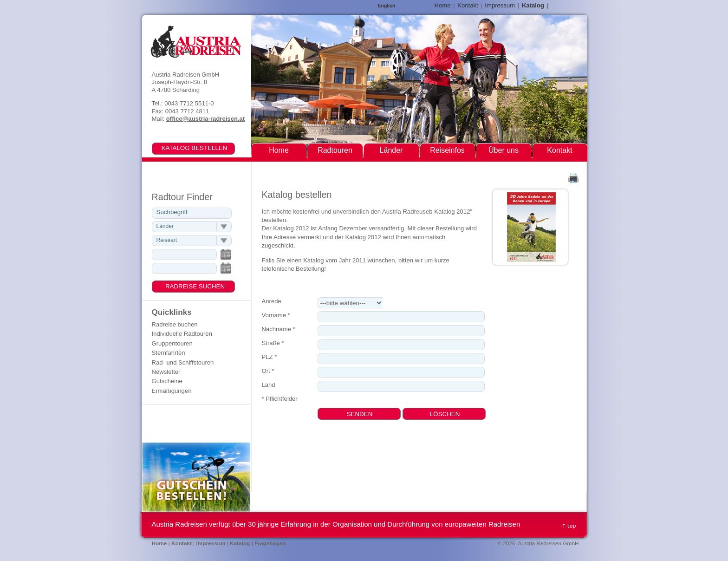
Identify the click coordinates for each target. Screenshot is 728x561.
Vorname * (276, 315)
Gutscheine (167, 381)
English (387, 6)
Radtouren (335, 150)
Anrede (272, 301)
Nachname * (279, 329)
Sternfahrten (169, 353)
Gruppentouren (172, 343)
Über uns (504, 150)
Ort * (268, 371)
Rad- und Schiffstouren (183, 362)
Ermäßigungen (172, 391)
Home (443, 5)
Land (269, 385)
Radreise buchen (175, 324)
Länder (391, 150)
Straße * (273, 343)
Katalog (533, 5)
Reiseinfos (447, 150)
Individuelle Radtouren (182, 334)
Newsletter (166, 372)
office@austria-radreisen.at (205, 119)
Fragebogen (270, 543)
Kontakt (468, 5)
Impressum (500, 5)
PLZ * (270, 357)
